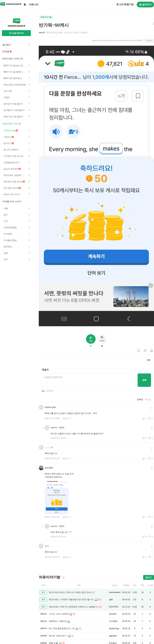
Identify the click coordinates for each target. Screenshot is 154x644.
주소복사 (149, 41)
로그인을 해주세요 (16, 33)
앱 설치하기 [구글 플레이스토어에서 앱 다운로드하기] (145, 5)
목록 (149, 360)
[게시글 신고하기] (151, 351)
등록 (144, 380)
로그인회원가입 (125, 4)
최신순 (148, 399)
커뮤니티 (34, 5)
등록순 (140, 399)
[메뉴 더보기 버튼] (153, 24)
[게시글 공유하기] (145, 351)
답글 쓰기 (67, 418)
